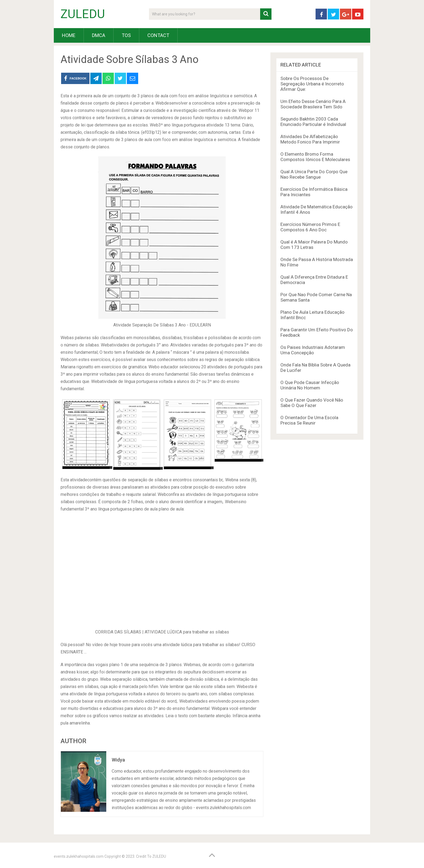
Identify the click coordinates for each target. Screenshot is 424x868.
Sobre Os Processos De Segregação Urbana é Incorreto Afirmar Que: (312, 84)
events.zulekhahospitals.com (79, 856)
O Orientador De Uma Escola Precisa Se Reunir (309, 420)
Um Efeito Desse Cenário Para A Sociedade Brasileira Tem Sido (313, 104)
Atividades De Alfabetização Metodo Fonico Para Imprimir (310, 139)
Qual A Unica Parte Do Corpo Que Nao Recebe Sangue (314, 174)
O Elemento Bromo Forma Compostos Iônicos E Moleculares (315, 157)
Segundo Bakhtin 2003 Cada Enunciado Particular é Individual (313, 122)
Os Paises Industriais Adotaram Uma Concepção (313, 350)
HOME (69, 35)
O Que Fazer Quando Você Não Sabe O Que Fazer (312, 403)
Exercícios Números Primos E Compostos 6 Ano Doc (310, 227)
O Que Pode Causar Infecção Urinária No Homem (310, 385)
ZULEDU (83, 14)
